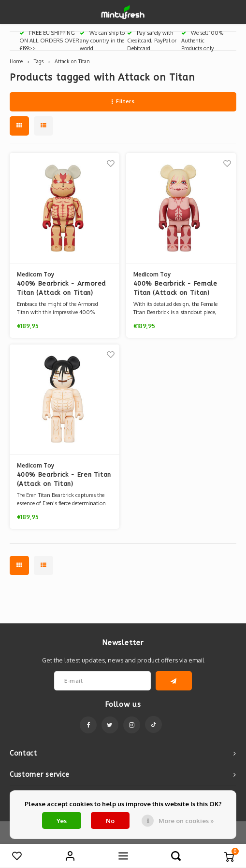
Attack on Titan (72, 61)
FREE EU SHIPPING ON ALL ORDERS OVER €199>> (49, 41)
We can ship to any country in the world (102, 41)
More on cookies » (186, 821)
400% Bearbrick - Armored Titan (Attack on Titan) (62, 288)
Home (16, 61)
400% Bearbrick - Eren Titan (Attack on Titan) (64, 479)
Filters (123, 101)
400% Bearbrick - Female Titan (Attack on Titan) (175, 288)
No (110, 821)
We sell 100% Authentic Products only (202, 41)
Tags (39, 61)
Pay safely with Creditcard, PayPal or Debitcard (152, 41)
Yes (62, 821)
